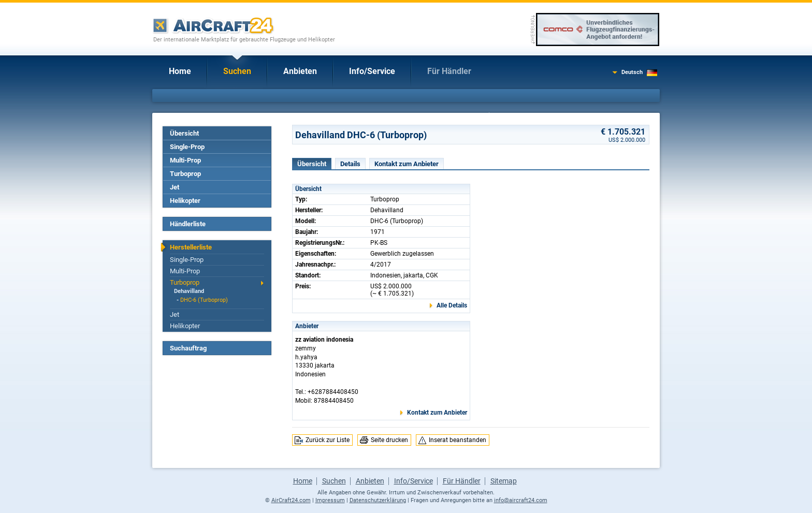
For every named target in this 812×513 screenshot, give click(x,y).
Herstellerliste (191, 247)
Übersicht (184, 133)
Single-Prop (187, 147)
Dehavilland (189, 291)
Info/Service (372, 71)
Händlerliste (188, 224)
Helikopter (185, 201)
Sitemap (504, 481)
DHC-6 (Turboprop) (204, 300)
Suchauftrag (188, 348)
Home (180, 71)
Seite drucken (389, 440)
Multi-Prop (185, 160)
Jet (175, 187)
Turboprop (185, 174)
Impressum (330, 500)
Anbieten (300, 71)
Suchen (237, 71)
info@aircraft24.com (521, 500)
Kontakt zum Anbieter (407, 164)
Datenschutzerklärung (378, 500)
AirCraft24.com (291, 500)
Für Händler (449, 71)
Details (350, 164)
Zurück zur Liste (328, 440)
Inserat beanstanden (458, 440)
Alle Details (452, 305)
